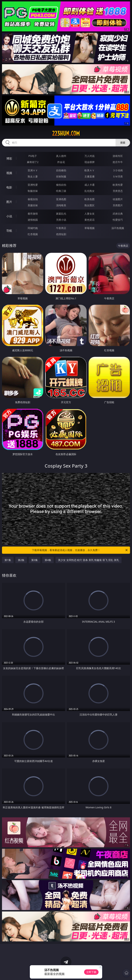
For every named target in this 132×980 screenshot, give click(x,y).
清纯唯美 (61, 205)
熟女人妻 (33, 176)
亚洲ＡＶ (33, 170)
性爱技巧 (118, 220)
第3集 (35, 560)
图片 (9, 202)
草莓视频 (90, 228)
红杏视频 (33, 234)
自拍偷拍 (61, 170)
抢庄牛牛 (118, 162)
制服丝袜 (33, 191)
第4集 (48, 560)
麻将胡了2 (33, 162)
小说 (9, 216)
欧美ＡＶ (90, 170)
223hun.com (66, 133)
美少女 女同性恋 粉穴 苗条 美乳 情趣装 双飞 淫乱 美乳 (89, 560)
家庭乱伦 (61, 214)
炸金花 (61, 162)
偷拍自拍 (61, 185)
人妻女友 (90, 214)
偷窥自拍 (33, 199)
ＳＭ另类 (118, 176)
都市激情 (33, 214)
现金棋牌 (90, 162)
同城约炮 (33, 228)
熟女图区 (90, 205)
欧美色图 (90, 199)
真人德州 (61, 156)
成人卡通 (90, 185)
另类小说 (61, 220)
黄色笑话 (90, 220)
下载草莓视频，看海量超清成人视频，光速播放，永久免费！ (80, 550)
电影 (9, 187)
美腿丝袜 (33, 205)
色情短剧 (61, 234)
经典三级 (61, 191)
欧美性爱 (118, 185)
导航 (9, 231)
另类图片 (118, 205)
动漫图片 (118, 199)
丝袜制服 (61, 176)
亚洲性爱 (33, 185)
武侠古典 (118, 214)
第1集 (8, 560)
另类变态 (118, 191)
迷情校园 (33, 220)
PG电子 (33, 156)
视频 (9, 173)
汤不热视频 (118, 228)
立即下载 (91, 972)
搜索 (123, 143)
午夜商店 (61, 228)
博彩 (9, 158)
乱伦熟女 (90, 191)
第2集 (21, 560)
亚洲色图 (61, 199)
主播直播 (90, 176)
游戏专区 (118, 156)
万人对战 (90, 156)
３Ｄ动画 (118, 170)
